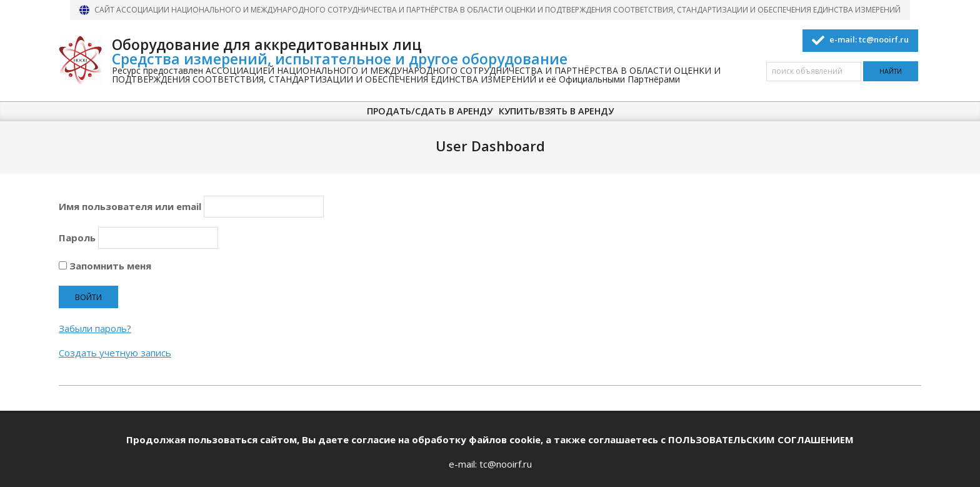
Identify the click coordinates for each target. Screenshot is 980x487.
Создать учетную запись (115, 353)
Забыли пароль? (95, 328)
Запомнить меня (105, 266)
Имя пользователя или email (130, 206)
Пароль (77, 238)
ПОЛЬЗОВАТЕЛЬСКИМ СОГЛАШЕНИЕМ (761, 439)
